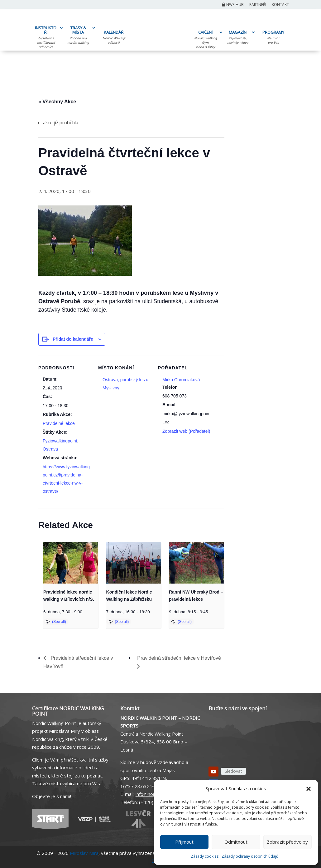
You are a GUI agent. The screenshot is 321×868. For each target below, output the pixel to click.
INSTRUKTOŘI (46, 38)
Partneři (258, 5)
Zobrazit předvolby (287, 842)
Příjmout (184, 842)
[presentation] (71, 563)
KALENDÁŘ (114, 38)
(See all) (59, 622)
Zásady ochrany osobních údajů (250, 856)
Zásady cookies (205, 856)
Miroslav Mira (84, 853)
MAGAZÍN (238, 38)
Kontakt (280, 5)
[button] (309, 789)
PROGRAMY (273, 38)
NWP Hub (233, 5)
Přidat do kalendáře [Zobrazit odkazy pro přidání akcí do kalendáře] (73, 339)
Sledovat (233, 771)
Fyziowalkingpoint (60, 441)
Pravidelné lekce (59, 423)
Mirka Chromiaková (181, 380)
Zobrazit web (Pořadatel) (186, 431)
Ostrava (50, 449)
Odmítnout (236, 842)
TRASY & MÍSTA (78, 36)
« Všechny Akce (57, 102)
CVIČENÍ (205, 40)
